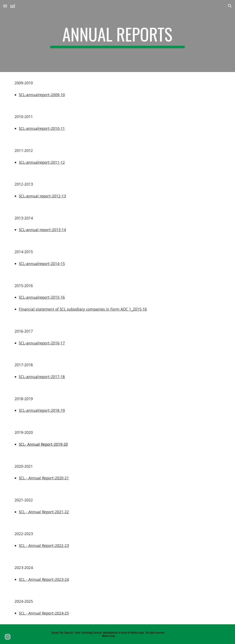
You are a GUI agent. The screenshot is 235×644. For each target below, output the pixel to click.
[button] (5, 6)
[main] (117, 36)
